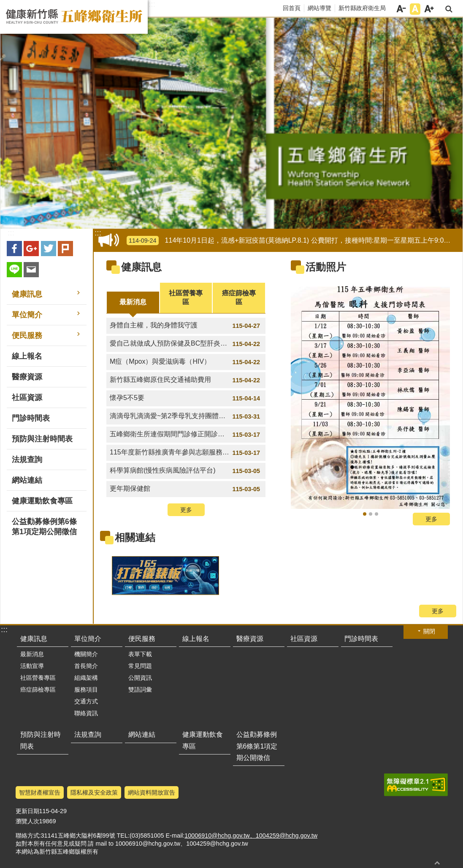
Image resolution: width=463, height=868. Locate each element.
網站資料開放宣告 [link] (152, 792)
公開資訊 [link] (140, 678)
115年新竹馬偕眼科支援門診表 (365, 514)
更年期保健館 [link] (186, 489)
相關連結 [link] (135, 537)
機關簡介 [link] (86, 654)
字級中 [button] (415, 9)
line (14, 270)
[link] (370, 396)
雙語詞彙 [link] (140, 690)
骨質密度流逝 (376, 514)
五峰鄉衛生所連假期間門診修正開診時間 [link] (186, 435)
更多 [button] (186, 510)
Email (31, 270)
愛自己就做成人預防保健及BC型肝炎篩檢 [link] (186, 344)
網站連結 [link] (27, 480)
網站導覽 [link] (319, 8)
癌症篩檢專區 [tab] (239, 297)
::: (152, 4)
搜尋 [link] (449, 9)
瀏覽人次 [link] (27, 821)
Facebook (14, 249)
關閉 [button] (429, 631)
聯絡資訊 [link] (86, 713)
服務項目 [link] (86, 690)
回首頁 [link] (292, 8)
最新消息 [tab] (133, 302)
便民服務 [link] (27, 335)
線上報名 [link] (27, 356)
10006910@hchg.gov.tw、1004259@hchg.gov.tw (251, 836)
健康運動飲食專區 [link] (42, 501)
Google (31, 249)
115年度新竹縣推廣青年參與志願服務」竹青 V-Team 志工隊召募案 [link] (188, 453)
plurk (65, 249)
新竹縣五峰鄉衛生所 (74, 17)
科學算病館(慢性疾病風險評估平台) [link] (186, 471)
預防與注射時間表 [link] (42, 439)
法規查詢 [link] (27, 460)
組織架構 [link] (86, 678)
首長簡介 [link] (86, 666)
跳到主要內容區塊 (4, 4)
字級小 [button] (401, 9)
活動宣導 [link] (32, 666)
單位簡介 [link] (27, 315)
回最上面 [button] (437, 863)
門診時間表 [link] (31, 418)
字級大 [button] (429, 9)
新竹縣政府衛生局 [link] (362, 8)
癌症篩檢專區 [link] (38, 690)
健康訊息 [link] (27, 294)
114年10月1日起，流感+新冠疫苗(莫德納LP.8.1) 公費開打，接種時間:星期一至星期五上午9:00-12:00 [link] (293, 241)
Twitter (49, 249)
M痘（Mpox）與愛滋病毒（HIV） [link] (186, 362)
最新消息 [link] (32, 654)
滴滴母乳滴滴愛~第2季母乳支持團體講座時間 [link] (186, 416)
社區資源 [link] (27, 397)
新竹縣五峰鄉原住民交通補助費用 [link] (186, 380)
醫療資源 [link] (27, 377)
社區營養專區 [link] (38, 678)
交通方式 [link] (86, 701)
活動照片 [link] (326, 267)
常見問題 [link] (140, 666)
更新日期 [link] (27, 811)
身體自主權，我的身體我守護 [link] (186, 326)
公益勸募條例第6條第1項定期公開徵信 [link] (44, 527)
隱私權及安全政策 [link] (94, 792)
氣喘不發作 (371, 514)
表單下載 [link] (140, 654)
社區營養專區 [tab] (186, 297)
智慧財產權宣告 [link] (40, 792)
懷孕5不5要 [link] (186, 398)
